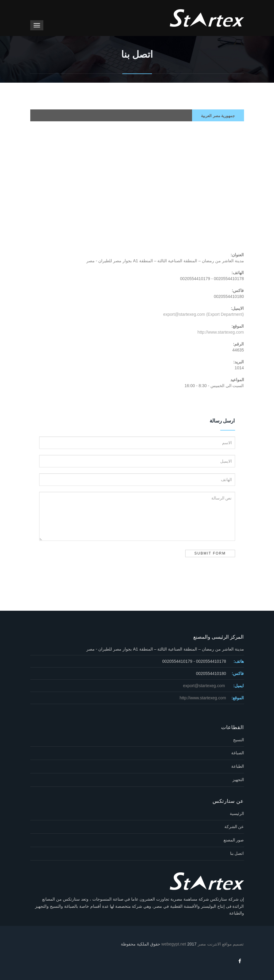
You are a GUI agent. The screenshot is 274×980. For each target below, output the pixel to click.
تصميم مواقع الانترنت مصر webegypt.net (203, 944)
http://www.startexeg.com (221, 332)
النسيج (239, 740)
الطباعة (238, 766)
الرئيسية (237, 813)
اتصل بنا (237, 853)
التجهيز (238, 780)
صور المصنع (234, 840)
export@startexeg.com (205, 686)
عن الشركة (234, 827)
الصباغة (238, 753)
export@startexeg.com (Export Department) (204, 314)
